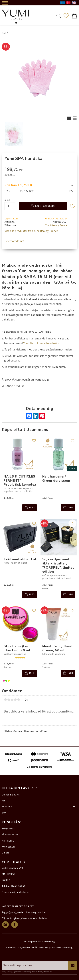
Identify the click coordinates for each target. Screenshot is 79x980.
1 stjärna (5, 700)
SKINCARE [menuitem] (7, 807)
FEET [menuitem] (4, 801)
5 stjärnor (19, 700)
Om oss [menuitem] (5, 853)
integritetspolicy (46, 972)
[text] (40, 170)
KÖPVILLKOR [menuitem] (8, 847)
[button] (58, 16)
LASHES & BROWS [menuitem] (11, 795)
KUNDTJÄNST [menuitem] (8, 829)
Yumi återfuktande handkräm (41, 343)
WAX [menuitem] (4, 813)
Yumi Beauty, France (56, 225)
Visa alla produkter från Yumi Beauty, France (31, 231)
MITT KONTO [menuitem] (8, 841)
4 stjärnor (15, 700)
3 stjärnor (12, 700)
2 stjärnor (9, 700)
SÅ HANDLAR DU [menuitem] (10, 835)
